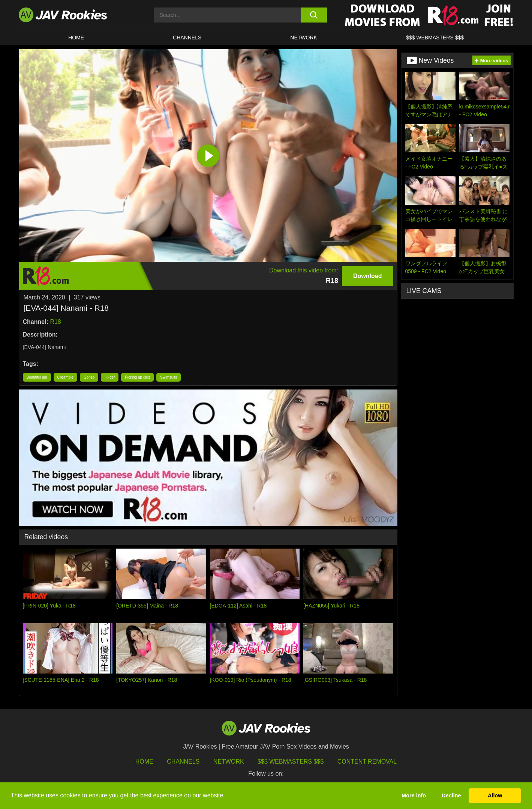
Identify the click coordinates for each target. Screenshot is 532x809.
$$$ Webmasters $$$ (291, 762)
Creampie (65, 377)
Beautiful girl (37, 377)
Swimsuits (169, 377)
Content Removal (367, 762)
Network (304, 38)
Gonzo (89, 377)
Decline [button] (451, 795)
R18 (55, 322)
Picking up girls (137, 377)
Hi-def (110, 377)
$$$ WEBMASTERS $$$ (435, 38)
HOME (76, 38)
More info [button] (414, 795)
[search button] (314, 15)
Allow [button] (495, 795)
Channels (187, 38)
